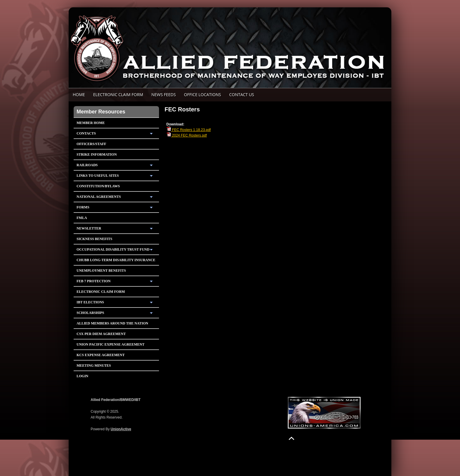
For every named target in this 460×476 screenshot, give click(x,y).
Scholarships (90, 313)
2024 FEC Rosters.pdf (187, 135)
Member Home (91, 123)
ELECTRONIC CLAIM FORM (118, 95)
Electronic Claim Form (101, 292)
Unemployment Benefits (101, 271)
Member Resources (101, 112)
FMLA (82, 218)
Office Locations (202, 95)
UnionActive (121, 429)
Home (79, 95)
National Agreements (99, 197)
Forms (83, 207)
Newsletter (89, 228)
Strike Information (97, 154)
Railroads (87, 165)
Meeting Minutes (94, 365)
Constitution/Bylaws (98, 186)
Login (82, 376)
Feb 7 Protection (94, 281)
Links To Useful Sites (98, 176)
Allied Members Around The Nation (112, 323)
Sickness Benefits (94, 239)
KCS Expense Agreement (101, 355)
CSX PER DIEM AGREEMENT (101, 334)
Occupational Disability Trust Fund (113, 249)
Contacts (86, 133)
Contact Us (242, 95)
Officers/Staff (91, 144)
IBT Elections (90, 302)
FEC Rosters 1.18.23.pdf (188, 130)
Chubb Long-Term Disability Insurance (116, 260)
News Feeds (164, 95)
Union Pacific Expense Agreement (110, 344)
